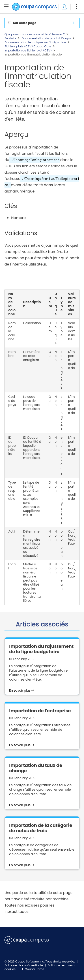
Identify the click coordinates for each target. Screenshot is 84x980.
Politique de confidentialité (24, 965)
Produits (10, 38)
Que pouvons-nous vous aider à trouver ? (35, 34)
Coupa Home (35, 969)
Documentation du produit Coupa (46, 38)
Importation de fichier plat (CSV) (28, 51)
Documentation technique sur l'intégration (35, 42)
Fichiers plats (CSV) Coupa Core (28, 46)
